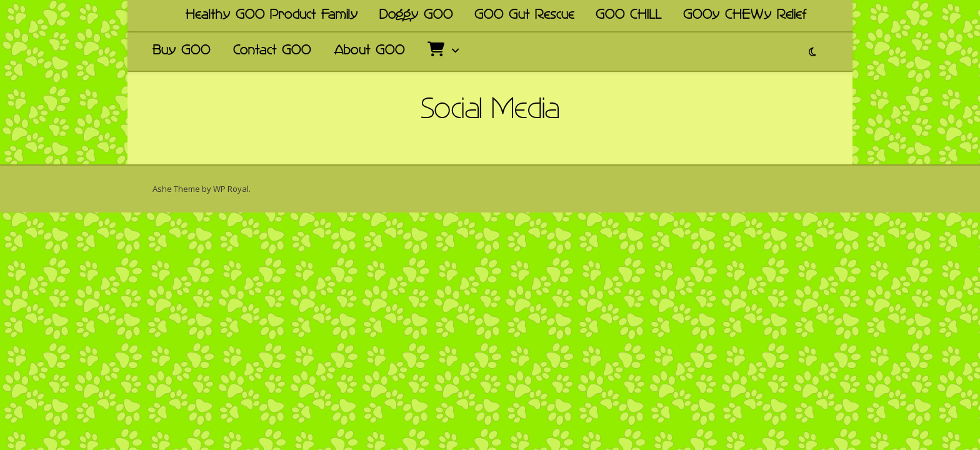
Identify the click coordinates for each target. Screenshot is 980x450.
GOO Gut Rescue (524, 16)
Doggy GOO (416, 16)
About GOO (369, 51)
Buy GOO (182, 51)
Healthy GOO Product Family (272, 16)
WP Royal (231, 189)
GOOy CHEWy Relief (745, 16)
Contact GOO (272, 51)
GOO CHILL (629, 16)
